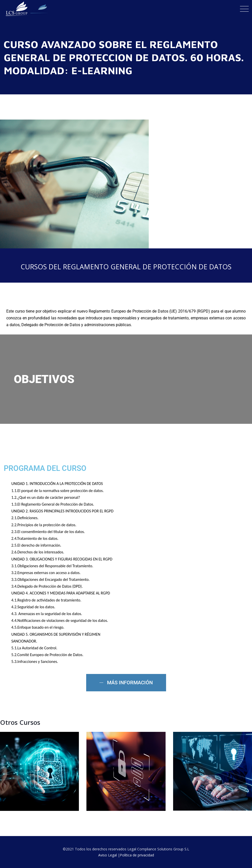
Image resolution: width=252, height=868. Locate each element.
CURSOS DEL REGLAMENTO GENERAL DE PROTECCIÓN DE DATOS (126, 267)
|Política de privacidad (136, 855)
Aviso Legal (108, 855)
